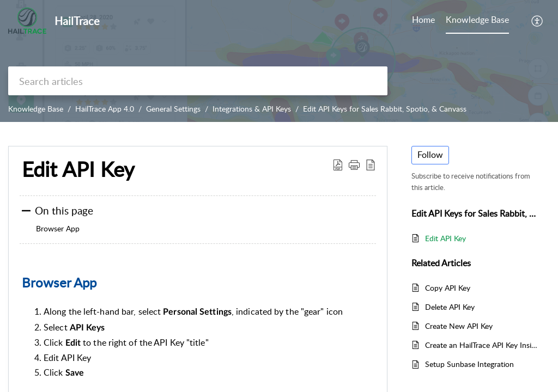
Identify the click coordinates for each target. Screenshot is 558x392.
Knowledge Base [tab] (477, 20)
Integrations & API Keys (252, 109)
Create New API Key (459, 326)
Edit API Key (445, 238)
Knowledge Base (36, 109)
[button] (538, 21)
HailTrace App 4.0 (105, 109)
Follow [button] (430, 155)
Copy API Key (448, 288)
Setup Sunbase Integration (469, 364)
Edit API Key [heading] (78, 169)
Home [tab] (423, 20)
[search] (198, 81)
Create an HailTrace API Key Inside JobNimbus (482, 345)
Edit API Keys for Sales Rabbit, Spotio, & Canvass (385, 109)
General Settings (173, 109)
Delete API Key (450, 307)
